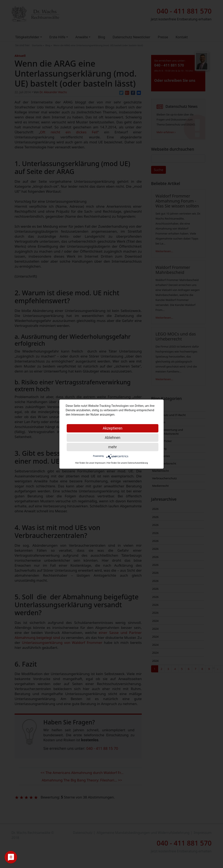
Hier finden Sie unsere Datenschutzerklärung (127, 463)
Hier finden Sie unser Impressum (90, 463)
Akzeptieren (113, 428)
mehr (112, 447)
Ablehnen (112, 438)
